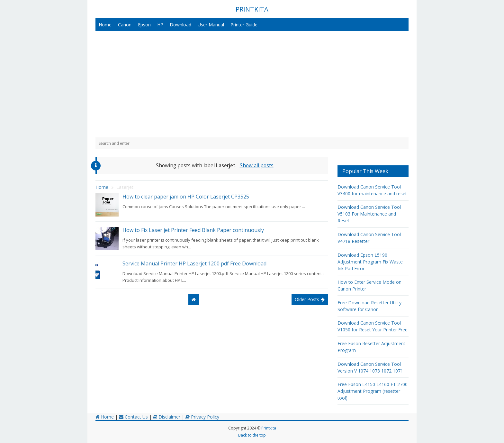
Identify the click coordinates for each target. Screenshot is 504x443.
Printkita (269, 428)
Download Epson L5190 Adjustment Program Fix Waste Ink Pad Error (370, 262)
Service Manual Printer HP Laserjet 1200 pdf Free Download (194, 263)
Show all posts (257, 166)
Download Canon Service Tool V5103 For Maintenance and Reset (369, 214)
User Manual (211, 25)
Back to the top (252, 435)
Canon (125, 25)
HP (160, 25)
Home (105, 25)
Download (180, 25)
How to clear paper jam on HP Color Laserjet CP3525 (186, 197)
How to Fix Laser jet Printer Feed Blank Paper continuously (193, 230)
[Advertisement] (252, 84)
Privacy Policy (202, 417)
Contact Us (133, 417)
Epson (144, 25)
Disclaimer (167, 417)
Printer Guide (244, 25)
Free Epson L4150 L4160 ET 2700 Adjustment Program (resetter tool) (373, 391)
